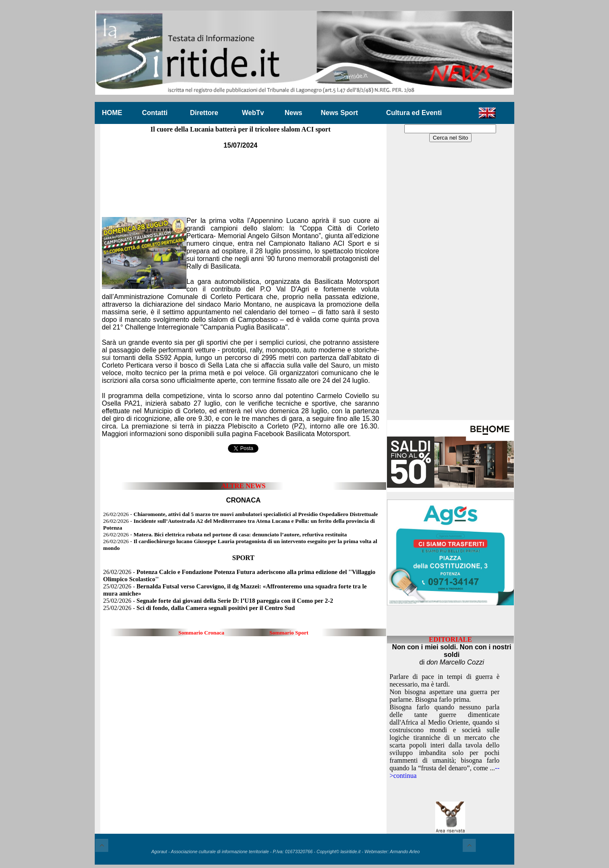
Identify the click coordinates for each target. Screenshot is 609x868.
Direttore (204, 113)
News (294, 113)
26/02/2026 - (241, 514)
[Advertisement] (241, 177)
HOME (112, 113)
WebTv (253, 113)
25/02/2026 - (218, 601)
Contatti (155, 113)
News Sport (339, 113)
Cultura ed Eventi (414, 113)
